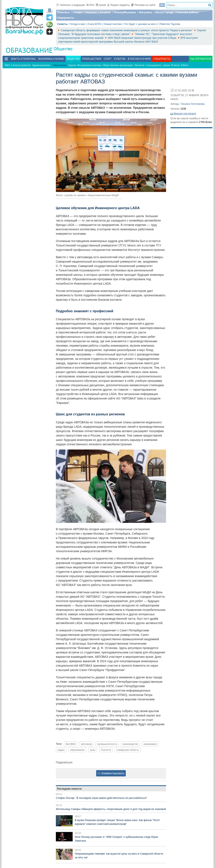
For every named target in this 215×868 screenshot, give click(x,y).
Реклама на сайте (143, 5)
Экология (139, 65)
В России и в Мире (139, 59)
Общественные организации (118, 65)
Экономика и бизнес (51, 59)
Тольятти (91, 12)
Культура (120, 59)
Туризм (72, 65)
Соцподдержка (153, 65)
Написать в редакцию (71, 5)
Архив (101, 5)
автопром (87, 744)
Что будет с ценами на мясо (140, 24)
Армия (166, 65)
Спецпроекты (162, 59)
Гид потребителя (201, 59)
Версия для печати (185, 114)
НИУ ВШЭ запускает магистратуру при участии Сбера (142, 38)
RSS (90, 5)
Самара (78, 12)
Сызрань (105, 12)
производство (130, 744)
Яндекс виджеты (119, 5)
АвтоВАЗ (71, 744)
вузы (93, 750)
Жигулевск (146, 12)
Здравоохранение (41, 65)
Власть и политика (23, 59)
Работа (185, 65)
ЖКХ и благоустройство (18, 65)
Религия (175, 65)
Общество (63, 49)
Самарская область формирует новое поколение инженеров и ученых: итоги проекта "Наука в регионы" (127, 30)
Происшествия (92, 59)
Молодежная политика (89, 65)
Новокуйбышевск (125, 12)
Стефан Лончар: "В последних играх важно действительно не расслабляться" (101, 798)
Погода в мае (77, 24)
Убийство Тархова (170, 24)
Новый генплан (113, 24)
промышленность (107, 744)
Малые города (164, 12)
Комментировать (111, 773)
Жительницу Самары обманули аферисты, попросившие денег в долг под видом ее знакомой (111, 809)
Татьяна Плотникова (193, 104)
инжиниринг (150, 744)
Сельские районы (188, 12)
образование (77, 750)
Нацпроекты (66, 18)
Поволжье (63, 12)
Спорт (108, 59)
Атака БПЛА (94, 24)
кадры (61, 750)
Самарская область (128, 750)
